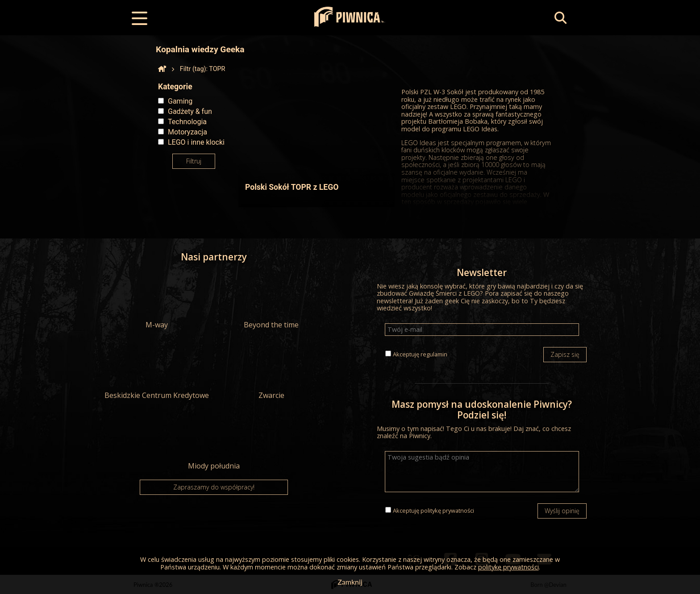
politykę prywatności (447, 510)
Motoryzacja (187, 132)
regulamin (434, 354)
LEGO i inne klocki (196, 142)
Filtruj (194, 161)
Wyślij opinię (562, 511)
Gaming (180, 101)
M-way (157, 300)
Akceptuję (420, 354)
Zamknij (350, 582)
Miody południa (214, 441)
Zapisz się (565, 354)
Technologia (187, 122)
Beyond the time (271, 300)
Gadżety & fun (190, 111)
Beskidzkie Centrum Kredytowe (157, 371)
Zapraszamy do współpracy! (214, 487)
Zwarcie (271, 371)
